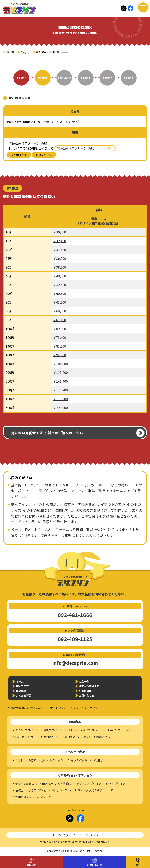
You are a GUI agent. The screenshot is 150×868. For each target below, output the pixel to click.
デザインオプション (89, 784)
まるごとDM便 (37, 790)
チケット (86, 737)
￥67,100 (60, 320)
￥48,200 (60, 276)
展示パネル (103, 737)
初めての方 (22, 686)
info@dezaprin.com (75, 663)
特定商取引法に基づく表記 (27, 708)
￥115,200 (60, 372)
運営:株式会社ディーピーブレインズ (75, 835)
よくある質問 (24, 696)
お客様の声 (85, 691)
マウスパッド (79, 760)
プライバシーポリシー (87, 708)
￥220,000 (60, 408)
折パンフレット (93, 730)
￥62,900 (60, 329)
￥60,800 (60, 293)
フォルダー (125, 730)
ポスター (73, 730)
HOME (10, 52)
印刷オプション (115, 784)
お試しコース (59, 790)
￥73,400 (60, 337)
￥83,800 (60, 346)
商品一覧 (84, 681)
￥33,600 (60, 250)
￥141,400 (60, 381)
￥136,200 (60, 390)
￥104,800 (60, 364)
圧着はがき (69, 737)
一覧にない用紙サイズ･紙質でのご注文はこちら (45, 433)
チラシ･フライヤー (27, 730)
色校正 (19, 790)
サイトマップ (58, 708)
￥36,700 (60, 258)
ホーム (20, 681)
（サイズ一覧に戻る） (66, 122)
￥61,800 (60, 302)
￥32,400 (60, 241)
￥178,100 (60, 399)
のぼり (25, 52)
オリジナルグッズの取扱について (93, 790)
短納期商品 (65, 784)
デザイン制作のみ (26, 784)
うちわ (19, 760)
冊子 (110, 730)
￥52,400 (60, 285)
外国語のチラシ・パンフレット (34, 797)
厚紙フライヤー (53, 730)
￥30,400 (60, 232)
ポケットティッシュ (54, 760)
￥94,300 (60, 355)
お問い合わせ (95, 865)
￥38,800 (60, 267)
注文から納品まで (89, 686)
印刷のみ (47, 784)
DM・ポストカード (27, 737)
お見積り (31, 865)
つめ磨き (97, 760)
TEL (138, 865)
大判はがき (50, 737)
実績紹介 (21, 691)
